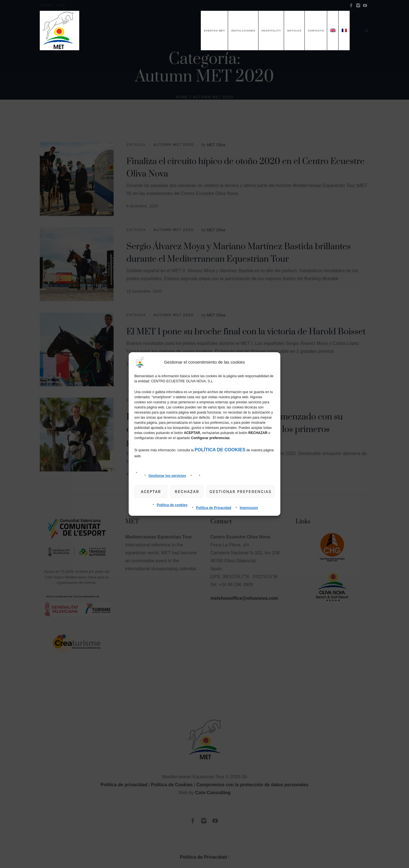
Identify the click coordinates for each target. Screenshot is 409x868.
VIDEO (61, 5)
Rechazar (187, 492)
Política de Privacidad (214, 508)
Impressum (249, 508)
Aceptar (151, 492)
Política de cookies (172, 505)
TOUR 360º (47, 5)
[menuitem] (333, 31)
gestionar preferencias (240, 492)
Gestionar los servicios (167, 476)
